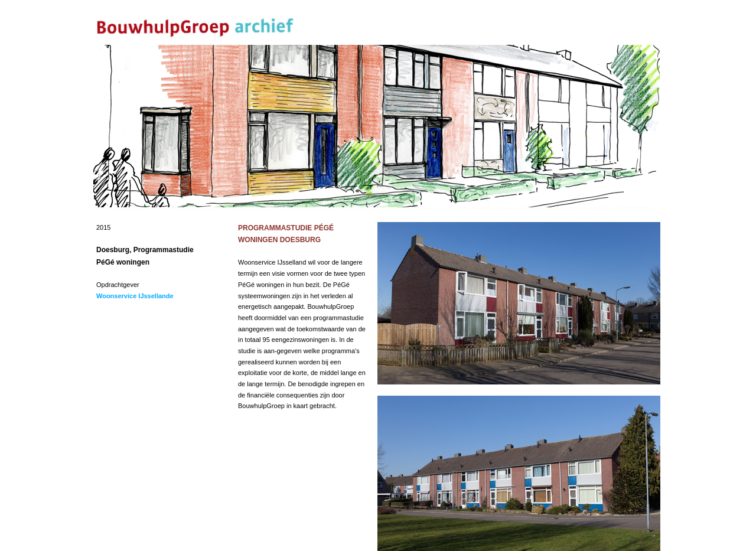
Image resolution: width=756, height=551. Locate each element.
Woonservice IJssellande (135, 296)
